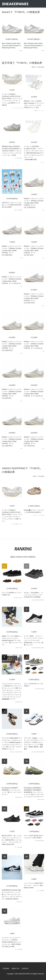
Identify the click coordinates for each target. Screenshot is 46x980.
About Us (16, 969)
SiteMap (6, 969)
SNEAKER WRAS (25, 974)
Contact (25, 969)
